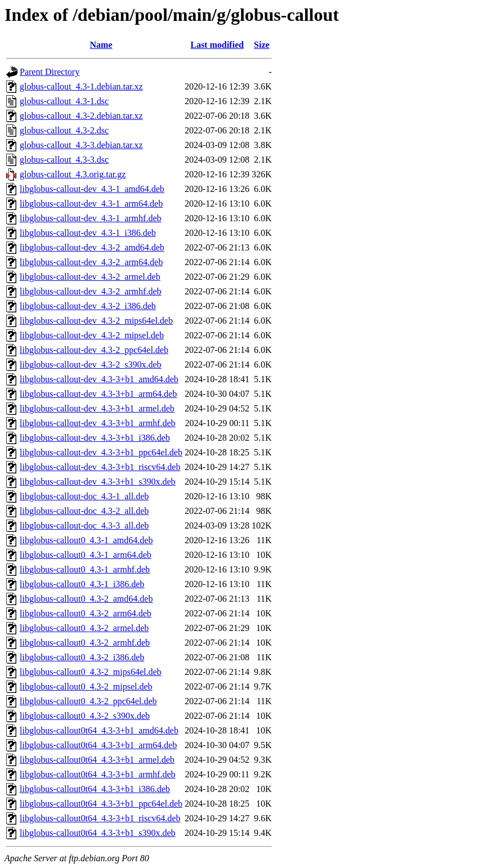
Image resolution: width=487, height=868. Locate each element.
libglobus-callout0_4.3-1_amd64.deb (86, 540)
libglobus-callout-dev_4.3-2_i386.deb (88, 306)
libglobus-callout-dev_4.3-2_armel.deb (90, 277)
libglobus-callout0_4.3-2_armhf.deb (85, 643)
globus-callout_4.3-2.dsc (64, 130)
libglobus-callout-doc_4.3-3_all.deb (84, 525)
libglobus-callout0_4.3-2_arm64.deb (86, 613)
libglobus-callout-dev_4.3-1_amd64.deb (92, 189)
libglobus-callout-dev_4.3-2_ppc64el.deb (94, 350)
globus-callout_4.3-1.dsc (64, 101)
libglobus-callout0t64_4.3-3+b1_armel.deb (97, 760)
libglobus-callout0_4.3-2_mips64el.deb (91, 672)
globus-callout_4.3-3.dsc (64, 160)
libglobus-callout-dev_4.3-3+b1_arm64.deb (98, 394)
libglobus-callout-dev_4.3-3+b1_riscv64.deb (100, 467)
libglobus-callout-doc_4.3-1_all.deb (84, 496)
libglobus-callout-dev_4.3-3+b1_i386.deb (95, 438)
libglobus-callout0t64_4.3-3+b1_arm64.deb (98, 745)
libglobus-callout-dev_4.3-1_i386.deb (88, 233)
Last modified (217, 45)
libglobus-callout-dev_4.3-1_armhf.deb (91, 218)
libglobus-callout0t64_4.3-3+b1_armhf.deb (98, 774)
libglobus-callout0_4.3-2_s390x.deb (85, 716)
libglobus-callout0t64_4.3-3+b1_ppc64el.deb (101, 804)
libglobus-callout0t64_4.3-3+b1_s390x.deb (98, 833)
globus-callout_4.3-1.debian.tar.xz (81, 86)
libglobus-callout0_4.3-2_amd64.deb (86, 599)
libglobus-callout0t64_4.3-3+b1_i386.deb (95, 789)
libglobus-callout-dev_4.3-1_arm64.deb (91, 203)
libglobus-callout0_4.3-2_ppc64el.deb (88, 701)
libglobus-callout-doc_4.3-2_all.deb (84, 511)
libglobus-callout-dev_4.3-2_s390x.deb (91, 364)
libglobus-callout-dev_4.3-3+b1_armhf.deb (98, 423)
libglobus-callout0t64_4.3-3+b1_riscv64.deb (100, 818)
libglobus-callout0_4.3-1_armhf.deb (85, 569)
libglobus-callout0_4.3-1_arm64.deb (86, 555)
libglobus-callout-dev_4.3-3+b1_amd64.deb (99, 379)
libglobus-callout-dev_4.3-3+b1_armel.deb (97, 408)
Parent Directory (50, 72)
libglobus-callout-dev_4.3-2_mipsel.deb (92, 335)
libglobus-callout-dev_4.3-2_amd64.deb (92, 247)
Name (101, 45)
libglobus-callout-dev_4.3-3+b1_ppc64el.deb (101, 452)
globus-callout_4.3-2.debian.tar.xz (81, 116)
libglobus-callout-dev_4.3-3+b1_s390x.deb (98, 482)
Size (262, 45)
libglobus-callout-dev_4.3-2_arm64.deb (91, 262)
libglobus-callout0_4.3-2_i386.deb (82, 657)
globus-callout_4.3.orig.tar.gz (73, 174)
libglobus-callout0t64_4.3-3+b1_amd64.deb (99, 730)
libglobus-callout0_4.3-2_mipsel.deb (86, 686)
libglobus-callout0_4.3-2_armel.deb (84, 628)
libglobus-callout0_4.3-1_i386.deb (82, 584)
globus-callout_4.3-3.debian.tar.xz (81, 145)
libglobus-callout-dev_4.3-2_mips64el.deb (96, 321)
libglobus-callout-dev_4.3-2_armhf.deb (91, 291)
